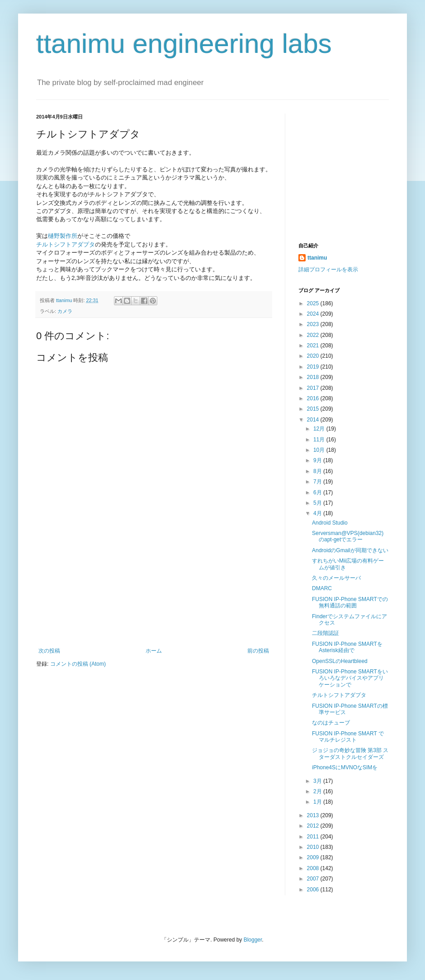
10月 (320, 450)
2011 (314, 837)
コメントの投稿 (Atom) (78, 664)
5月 (318, 503)
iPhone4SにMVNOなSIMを (345, 767)
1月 (318, 802)
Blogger (253, 940)
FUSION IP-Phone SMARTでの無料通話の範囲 (350, 602)
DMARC (322, 588)
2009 (314, 857)
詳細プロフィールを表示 (328, 270)
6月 (318, 492)
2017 (314, 388)
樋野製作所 (63, 236)
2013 (314, 815)
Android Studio (330, 523)
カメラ (65, 311)
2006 (314, 890)
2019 (314, 367)
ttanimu (317, 258)
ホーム (154, 651)
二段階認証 (326, 633)
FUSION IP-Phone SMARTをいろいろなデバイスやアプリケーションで (350, 678)
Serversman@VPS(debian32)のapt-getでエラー (348, 536)
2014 (314, 420)
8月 (318, 471)
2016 (314, 398)
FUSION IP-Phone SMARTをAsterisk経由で (347, 647)
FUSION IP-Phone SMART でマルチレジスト (348, 737)
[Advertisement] (154, 602)
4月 (318, 513)
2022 (314, 335)
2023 (314, 324)
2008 (314, 868)
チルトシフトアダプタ (66, 244)
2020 (314, 356)
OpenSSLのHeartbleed (340, 661)
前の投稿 (258, 651)
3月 (318, 781)
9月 (318, 460)
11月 (320, 440)
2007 (314, 879)
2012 (314, 826)
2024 (314, 314)
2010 (314, 847)
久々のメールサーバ (336, 578)
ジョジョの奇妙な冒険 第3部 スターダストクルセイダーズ (350, 753)
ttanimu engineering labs (184, 44)
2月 (318, 791)
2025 (314, 303)
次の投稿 (49, 651)
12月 (320, 429)
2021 (314, 346)
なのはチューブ (331, 723)
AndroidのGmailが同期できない (350, 550)
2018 (314, 377)
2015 (314, 409)
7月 (318, 482)
